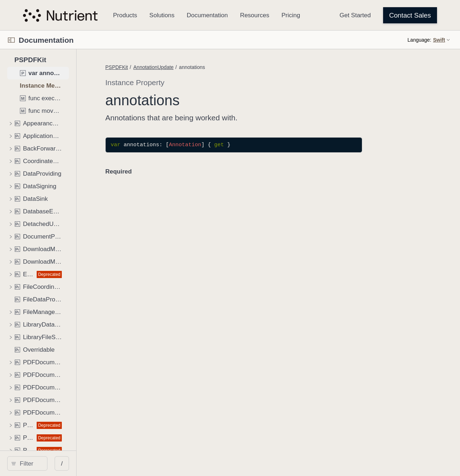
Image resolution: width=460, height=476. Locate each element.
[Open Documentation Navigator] (11, 40)
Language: (419, 40)
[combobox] (63, 463)
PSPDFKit (184, 67)
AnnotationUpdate (221, 67)
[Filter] (63, 463)
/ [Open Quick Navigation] (129, 464)
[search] (61, 463)
